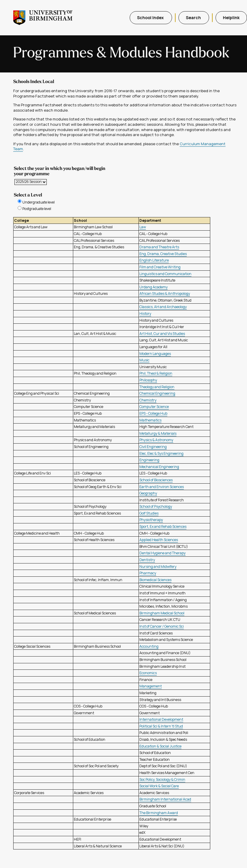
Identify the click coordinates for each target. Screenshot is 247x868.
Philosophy (148, 380)
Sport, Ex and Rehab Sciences (163, 526)
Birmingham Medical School (162, 613)
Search (194, 18)
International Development (161, 719)
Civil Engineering (153, 447)
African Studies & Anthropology (165, 294)
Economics (148, 673)
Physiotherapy (151, 520)
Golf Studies (149, 513)
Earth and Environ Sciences (162, 487)
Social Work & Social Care (159, 786)
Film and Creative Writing (160, 267)
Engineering (149, 460)
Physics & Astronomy (156, 440)
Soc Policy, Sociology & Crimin (162, 779)
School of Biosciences (156, 480)
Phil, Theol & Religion (156, 373)
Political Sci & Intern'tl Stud (161, 726)
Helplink (231, 18)
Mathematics (150, 420)
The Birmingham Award (159, 813)
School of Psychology (156, 506)
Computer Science (154, 407)
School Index (151, 18)
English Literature (154, 260)
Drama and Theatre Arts (159, 247)
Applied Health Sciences (159, 540)
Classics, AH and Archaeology (163, 307)
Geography (148, 493)
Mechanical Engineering (159, 467)
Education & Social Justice (160, 746)
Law (143, 227)
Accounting (149, 646)
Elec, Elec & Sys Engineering (161, 453)
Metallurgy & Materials (158, 433)
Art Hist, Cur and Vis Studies (162, 334)
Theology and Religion (157, 387)
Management (151, 686)
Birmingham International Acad (165, 799)
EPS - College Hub (153, 413)
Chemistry (148, 400)
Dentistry (147, 560)
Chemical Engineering (157, 393)
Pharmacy (148, 573)
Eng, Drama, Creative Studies (163, 254)
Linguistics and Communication (165, 274)
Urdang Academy (153, 287)
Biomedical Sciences (155, 580)
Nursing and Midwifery (158, 567)
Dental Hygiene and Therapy (162, 553)
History (145, 314)
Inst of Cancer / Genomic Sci (162, 626)
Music (144, 360)
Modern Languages (155, 354)
